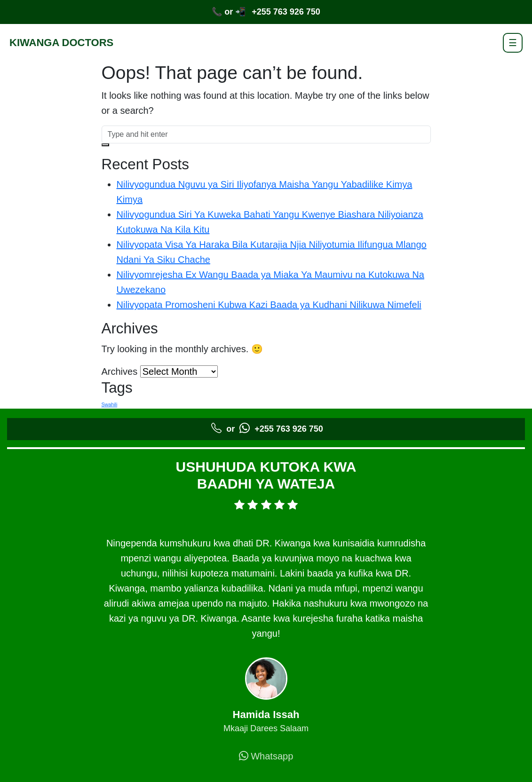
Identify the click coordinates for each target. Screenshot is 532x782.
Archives (120, 371)
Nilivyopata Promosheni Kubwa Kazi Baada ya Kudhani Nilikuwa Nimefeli (269, 305)
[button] (105, 145)
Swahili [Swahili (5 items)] (110, 404)
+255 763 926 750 (286, 12)
